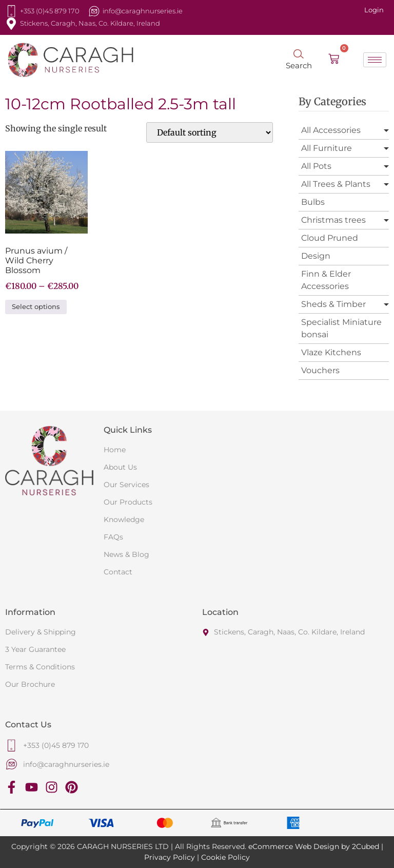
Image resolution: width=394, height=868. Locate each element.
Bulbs (313, 202)
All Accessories (331, 130)
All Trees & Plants (336, 184)
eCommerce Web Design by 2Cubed (314, 846)
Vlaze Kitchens (331, 352)
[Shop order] (210, 132)
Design (316, 256)
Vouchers (320, 370)
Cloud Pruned (330, 238)
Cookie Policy (225, 857)
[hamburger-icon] (375, 60)
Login (374, 10)
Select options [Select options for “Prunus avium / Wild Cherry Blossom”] (36, 307)
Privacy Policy (170, 857)
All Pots (316, 166)
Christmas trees (333, 220)
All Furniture (327, 148)
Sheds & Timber (333, 304)
